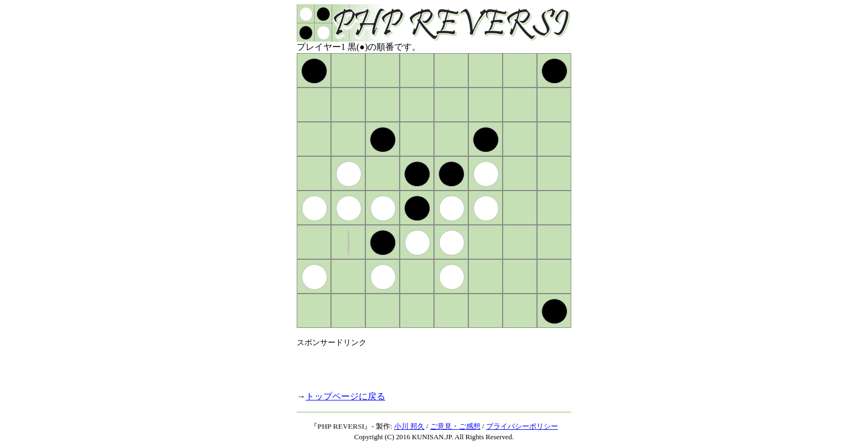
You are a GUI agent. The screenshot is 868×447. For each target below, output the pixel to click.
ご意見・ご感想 (455, 427)
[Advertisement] (426, 364)
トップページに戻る (345, 396)
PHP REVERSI (341, 427)
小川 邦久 (409, 427)
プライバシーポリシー (522, 427)
